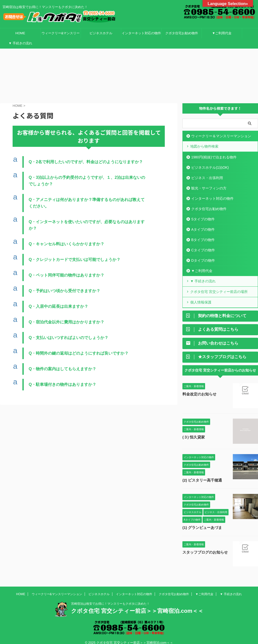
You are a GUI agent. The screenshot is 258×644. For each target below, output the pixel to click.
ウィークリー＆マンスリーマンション (219, 130)
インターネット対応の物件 (141, 33)
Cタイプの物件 (202, 244)
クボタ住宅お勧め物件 (182, 33)
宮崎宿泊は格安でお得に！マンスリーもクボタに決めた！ (110, 598)
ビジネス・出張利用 (206, 172)
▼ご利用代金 (222, 33)
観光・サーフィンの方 (207, 182)
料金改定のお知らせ (198, 388)
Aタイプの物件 (202, 224)
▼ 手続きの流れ (20, 43)
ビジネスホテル (101, 33)
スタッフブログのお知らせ (204, 547)
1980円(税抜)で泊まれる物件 (212, 151)
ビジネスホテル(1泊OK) (208, 162)
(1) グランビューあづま (201, 522)
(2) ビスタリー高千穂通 (201, 474)
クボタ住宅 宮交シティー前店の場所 (217, 285)
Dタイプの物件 (202, 255)
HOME (20, 33)
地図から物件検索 (203, 141)
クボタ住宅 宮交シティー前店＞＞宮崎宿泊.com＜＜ (137, 605)
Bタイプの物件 (202, 234)
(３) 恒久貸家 (193, 431)
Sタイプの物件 (202, 213)
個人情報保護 (200, 296)
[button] (89, 157)
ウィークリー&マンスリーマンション (61, 35)
